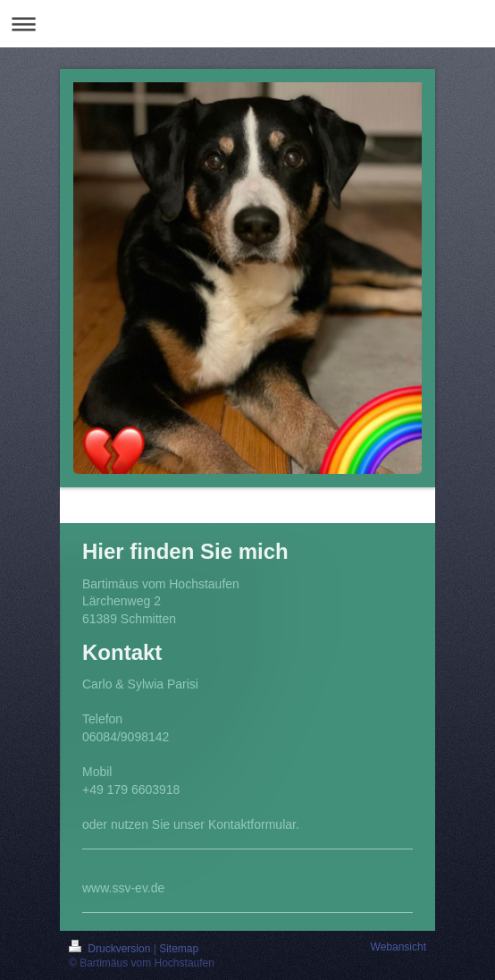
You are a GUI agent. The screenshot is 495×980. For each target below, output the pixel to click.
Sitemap (179, 949)
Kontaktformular (252, 824)
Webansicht (399, 947)
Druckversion (111, 949)
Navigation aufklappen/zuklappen (247, 24)
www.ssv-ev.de (123, 888)
